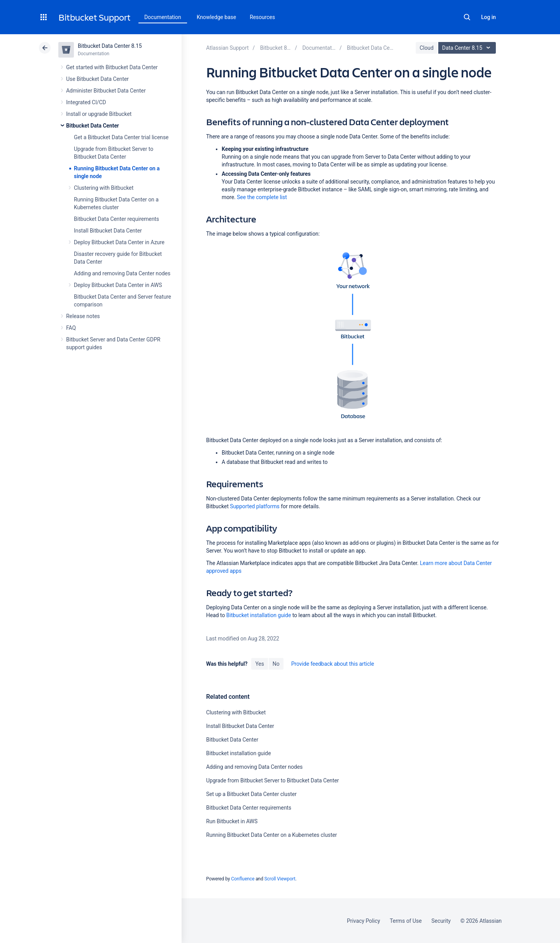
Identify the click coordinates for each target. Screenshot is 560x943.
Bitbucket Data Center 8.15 (110, 46)
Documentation (163, 17)
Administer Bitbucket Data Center (106, 91)
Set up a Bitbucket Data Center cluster (251, 794)
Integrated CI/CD (86, 102)
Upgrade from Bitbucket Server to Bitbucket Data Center (273, 780)
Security (441, 921)
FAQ (71, 328)
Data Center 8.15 (468, 48)
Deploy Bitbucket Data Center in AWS (118, 285)
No (276, 664)
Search (467, 17)
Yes (259, 664)
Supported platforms (255, 506)
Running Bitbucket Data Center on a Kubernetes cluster (272, 835)
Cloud (427, 48)
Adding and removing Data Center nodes (122, 273)
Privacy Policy (363, 921)
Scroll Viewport (280, 879)
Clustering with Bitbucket (104, 188)
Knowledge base (217, 17)
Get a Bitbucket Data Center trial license (121, 137)
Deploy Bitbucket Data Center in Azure (119, 242)
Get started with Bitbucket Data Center (112, 67)
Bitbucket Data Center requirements (116, 219)
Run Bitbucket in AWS (232, 821)
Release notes (83, 316)
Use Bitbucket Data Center (97, 79)
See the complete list (262, 197)
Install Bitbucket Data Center (108, 231)
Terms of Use (406, 921)
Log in (488, 17)
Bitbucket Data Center (93, 126)
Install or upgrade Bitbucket (99, 114)
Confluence (243, 879)
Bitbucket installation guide (259, 615)
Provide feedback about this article (333, 664)
